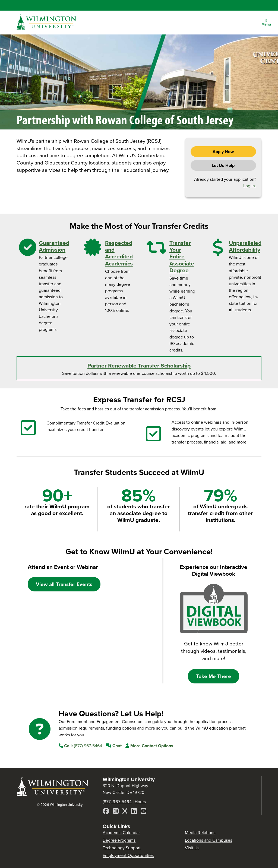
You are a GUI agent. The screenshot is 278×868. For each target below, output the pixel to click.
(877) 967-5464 (80, 746)
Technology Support (122, 848)
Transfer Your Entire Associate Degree (182, 256)
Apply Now (223, 152)
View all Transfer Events (64, 584)
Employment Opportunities (128, 855)
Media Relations (200, 833)
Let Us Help (223, 165)
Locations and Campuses (208, 840)
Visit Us (192, 848)
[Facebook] (106, 812)
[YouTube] (143, 812)
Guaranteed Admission (54, 246)
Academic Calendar (121, 833)
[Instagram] (116, 812)
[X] (125, 812)
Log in (249, 186)
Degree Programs (119, 840)
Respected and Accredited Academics (119, 253)
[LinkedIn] (135, 812)
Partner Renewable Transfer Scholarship (139, 365)
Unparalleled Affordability (245, 246)
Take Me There (214, 676)
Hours (140, 802)
